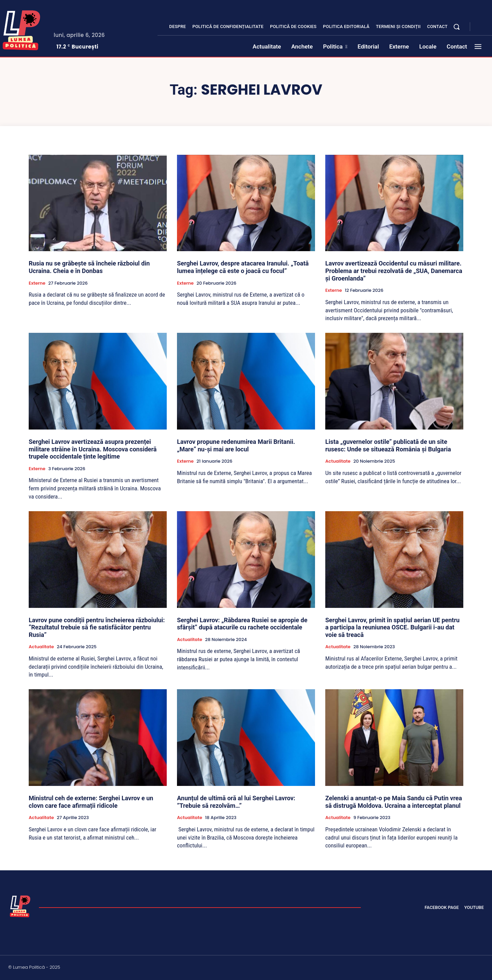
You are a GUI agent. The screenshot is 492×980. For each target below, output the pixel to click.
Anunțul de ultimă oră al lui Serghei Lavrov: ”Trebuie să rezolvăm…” (236, 802)
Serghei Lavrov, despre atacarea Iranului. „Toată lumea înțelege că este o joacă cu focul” (243, 267)
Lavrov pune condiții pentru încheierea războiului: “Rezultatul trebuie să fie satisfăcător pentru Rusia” (97, 627)
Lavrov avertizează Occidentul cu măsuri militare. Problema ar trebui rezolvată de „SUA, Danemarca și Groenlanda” (394, 271)
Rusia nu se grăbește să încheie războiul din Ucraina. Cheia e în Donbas (89, 267)
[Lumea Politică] (20, 906)
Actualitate (338, 461)
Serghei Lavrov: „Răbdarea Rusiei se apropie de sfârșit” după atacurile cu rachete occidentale (242, 624)
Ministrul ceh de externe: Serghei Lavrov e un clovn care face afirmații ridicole (91, 802)
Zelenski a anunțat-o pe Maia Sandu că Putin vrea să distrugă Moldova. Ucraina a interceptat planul (394, 802)
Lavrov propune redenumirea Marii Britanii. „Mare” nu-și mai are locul (236, 445)
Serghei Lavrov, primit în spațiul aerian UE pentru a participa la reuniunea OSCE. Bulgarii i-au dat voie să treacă (392, 627)
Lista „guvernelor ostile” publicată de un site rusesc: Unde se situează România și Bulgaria (388, 445)
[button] (456, 27)
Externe (37, 283)
